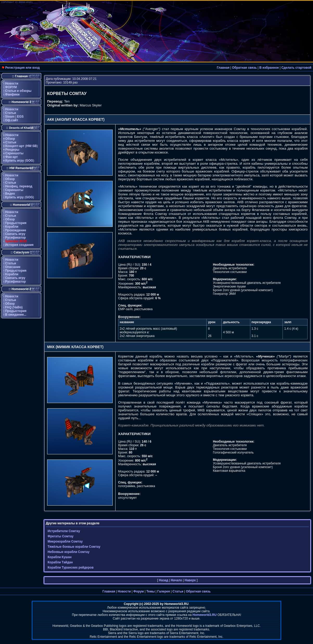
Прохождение (16, 230)
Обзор (10, 139)
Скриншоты (15, 153)
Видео (10, 194)
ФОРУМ (11, 87)
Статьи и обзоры (18, 91)
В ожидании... (16, 315)
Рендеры (12, 150)
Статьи (11, 113)
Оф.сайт (12, 120)
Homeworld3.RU (205, 615)
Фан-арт (12, 157)
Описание (13, 267)
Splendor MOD (16, 241)
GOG (29, 161)
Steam (10, 117)
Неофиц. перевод (19, 186)
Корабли (12, 227)
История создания (19, 245)
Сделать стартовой (296, 68)
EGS (20, 117)
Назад (164, 580)
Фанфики (12, 94)
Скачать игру (15, 234)
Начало (176, 580)
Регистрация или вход (23, 68)
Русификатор (15, 238)
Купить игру (15, 161)
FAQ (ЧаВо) (14, 307)
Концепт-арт (15, 146)
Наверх (190, 580)
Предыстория (16, 223)
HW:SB (31, 146)
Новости (12, 84)
